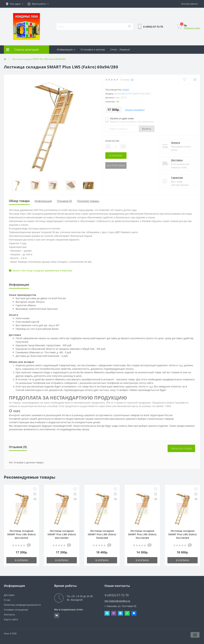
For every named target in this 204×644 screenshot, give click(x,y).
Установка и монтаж (93, 49)
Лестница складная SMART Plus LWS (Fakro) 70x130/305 (183, 534)
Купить (147, 129)
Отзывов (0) (64, 201)
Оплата (176, 143)
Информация (66, 49)
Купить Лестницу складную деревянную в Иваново (42, 270)
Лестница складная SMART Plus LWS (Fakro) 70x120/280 (142, 534)
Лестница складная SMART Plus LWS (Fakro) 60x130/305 (62, 534)
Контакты (9, 615)
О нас (7, 600)
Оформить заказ (192, 28)
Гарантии (177, 178)
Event (126, 90)
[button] (15, 4)
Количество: (112, 141)
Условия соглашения (16, 610)
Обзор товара (19, 201)
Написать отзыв (181, 448)
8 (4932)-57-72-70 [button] (117, 595)
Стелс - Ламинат (120, 49)
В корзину (116, 156)
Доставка (177, 160)
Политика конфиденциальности (22, 605)
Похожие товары (88, 201)
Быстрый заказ (116, 165)
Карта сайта (11, 619)
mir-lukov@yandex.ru (117, 601)
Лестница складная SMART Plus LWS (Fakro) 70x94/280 (102, 534)
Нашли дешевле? (135, 110)
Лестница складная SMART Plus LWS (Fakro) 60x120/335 (21, 534)
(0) (132, 80)
